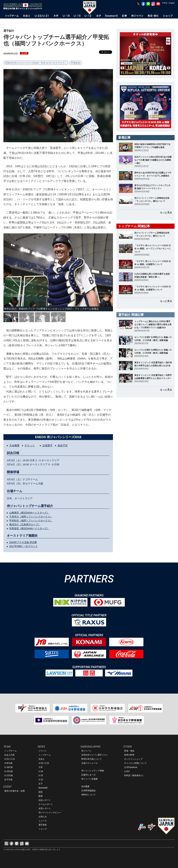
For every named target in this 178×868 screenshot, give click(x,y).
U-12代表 (9, 775)
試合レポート (45, 800)
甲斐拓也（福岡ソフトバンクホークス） (31, 521)
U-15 (41, 775)
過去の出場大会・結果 (15, 791)
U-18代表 (9, 767)
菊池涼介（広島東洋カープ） (25, 524)
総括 (41, 792)
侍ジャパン (86, 751)
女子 (41, 784)
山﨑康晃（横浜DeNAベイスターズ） (29, 513)
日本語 (165, 3)
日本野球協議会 (88, 791)
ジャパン (43, 751)
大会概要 (14, 445)
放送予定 (63, 445)
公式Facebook (131, 767)
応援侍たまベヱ (88, 775)
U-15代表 (9, 771)
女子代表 (8, 780)
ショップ (43, 829)
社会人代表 (9, 755)
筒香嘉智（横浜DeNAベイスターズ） (29, 528)
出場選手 (47, 445)
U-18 (41, 771)
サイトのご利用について (135, 763)
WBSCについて (88, 795)
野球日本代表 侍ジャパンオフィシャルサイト (24, 6)
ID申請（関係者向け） (134, 775)
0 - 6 (51, 464)
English (172, 3)
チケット (30, 445)
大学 (41, 767)
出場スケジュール (90, 763)
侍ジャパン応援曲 (90, 779)
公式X (127, 771)
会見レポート (45, 808)
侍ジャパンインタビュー (50, 812)
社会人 (42, 759)
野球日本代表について (92, 759)
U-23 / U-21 (10, 759)
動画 (41, 796)
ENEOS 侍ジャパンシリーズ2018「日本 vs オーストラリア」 (36, 63)
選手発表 (43, 825)
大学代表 (8, 763)
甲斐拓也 (75, 63)
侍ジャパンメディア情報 (93, 771)
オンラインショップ (133, 759)
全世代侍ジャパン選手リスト (95, 755)
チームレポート (46, 804)
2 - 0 (38, 460)
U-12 (41, 780)
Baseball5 (43, 788)
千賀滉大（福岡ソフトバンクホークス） (31, 517)
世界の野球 (129, 755)
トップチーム (10, 751)
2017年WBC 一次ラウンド (23, 546)
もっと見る (166, 212)
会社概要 (85, 786)
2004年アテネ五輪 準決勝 (23, 542)
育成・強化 (129, 751)
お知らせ (43, 817)
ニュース (43, 821)
